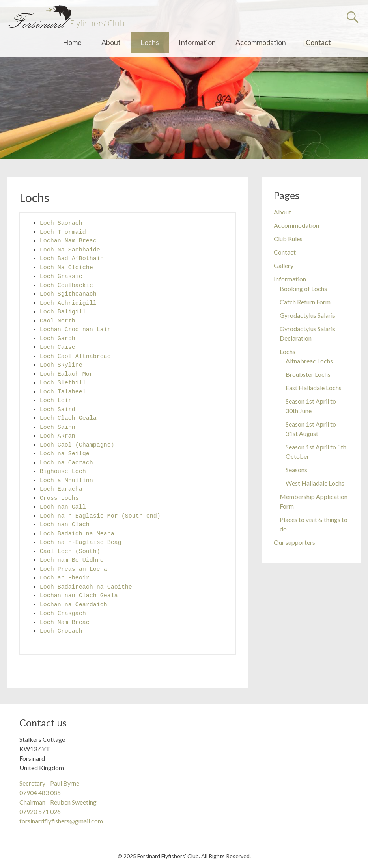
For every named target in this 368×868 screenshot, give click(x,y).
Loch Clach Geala (68, 418)
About (111, 42)
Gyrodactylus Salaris (307, 315)
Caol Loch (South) (70, 552)
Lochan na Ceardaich (74, 605)
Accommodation (261, 42)
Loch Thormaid (63, 232)
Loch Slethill (63, 383)
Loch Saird (58, 410)
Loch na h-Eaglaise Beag (81, 543)
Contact (318, 42)
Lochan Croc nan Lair (75, 330)
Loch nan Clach (65, 525)
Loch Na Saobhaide (70, 250)
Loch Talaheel (63, 392)
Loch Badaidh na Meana (77, 534)
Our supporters (294, 542)
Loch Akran (58, 436)
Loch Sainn (58, 427)
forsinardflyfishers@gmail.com (61, 821)
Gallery (284, 265)
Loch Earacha (61, 489)
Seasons (296, 470)
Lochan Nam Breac (68, 241)
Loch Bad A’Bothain (72, 259)
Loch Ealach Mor (66, 374)
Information (197, 42)
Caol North (58, 321)
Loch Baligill (63, 312)
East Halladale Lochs (314, 388)
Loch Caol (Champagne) (77, 445)
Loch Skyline (61, 365)
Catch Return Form (305, 302)
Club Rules (288, 239)
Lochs (150, 42)
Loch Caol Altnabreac (75, 357)
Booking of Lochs (303, 288)
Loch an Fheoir (65, 578)
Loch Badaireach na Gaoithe (86, 587)
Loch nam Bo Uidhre (72, 560)
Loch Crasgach (63, 614)
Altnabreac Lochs (309, 361)
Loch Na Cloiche (66, 268)
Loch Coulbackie (66, 286)
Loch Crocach (61, 631)
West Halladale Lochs (315, 483)
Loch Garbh (58, 339)
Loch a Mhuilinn (66, 481)
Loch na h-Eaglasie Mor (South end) (100, 516)
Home (72, 42)
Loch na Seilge (65, 454)
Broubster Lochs (308, 374)
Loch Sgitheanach (68, 294)
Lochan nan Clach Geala (79, 596)
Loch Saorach (61, 223)
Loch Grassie (61, 277)
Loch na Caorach (66, 463)
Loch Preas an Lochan (75, 569)
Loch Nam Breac (65, 623)
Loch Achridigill (68, 303)
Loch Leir (56, 401)
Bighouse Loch (63, 472)
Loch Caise (58, 347)
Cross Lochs (59, 498)
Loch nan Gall (63, 507)
